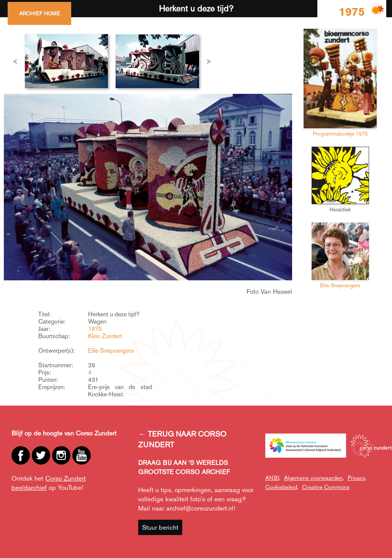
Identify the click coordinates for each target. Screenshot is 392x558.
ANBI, (273, 478)
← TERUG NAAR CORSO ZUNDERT (182, 439)
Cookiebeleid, (282, 487)
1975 (95, 329)
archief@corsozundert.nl (200, 508)
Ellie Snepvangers (111, 351)
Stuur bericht (160, 527)
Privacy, (357, 478)
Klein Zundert (105, 336)
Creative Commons (326, 487)
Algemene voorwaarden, (314, 478)
